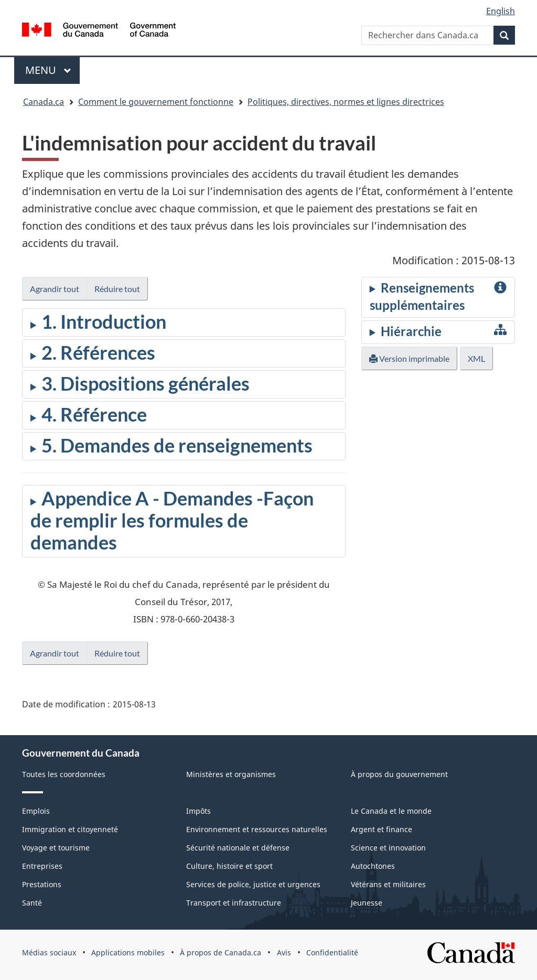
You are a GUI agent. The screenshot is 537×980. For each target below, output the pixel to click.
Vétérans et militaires (388, 884)
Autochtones (373, 866)
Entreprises (42, 866)
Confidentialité (332, 952)
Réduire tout (117, 289)
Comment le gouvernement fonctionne (156, 102)
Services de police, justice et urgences (253, 884)
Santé (32, 903)
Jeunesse (367, 903)
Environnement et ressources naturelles (257, 829)
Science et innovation (388, 848)
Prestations (42, 884)
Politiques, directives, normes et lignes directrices (346, 102)
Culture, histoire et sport (229, 866)
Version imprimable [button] (409, 358)
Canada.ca (44, 102)
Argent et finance (382, 829)
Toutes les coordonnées (64, 774)
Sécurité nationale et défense (238, 848)
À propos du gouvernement (399, 774)
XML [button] (476, 358)
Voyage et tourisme (56, 848)
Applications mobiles (128, 952)
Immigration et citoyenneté (70, 829)
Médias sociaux (49, 952)
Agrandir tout (55, 289)
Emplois (36, 811)
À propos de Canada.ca (221, 952)
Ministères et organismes (231, 774)
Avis (284, 952)
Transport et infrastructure (234, 903)
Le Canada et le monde (391, 811)
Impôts (198, 811)
